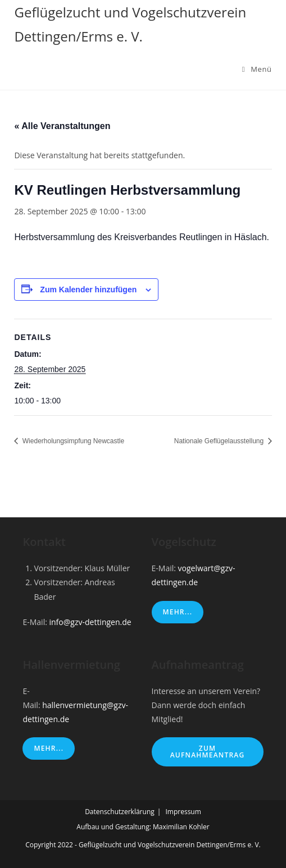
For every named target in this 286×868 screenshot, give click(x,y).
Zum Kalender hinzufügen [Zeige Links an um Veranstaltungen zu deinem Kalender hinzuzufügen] (88, 290)
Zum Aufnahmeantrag (208, 752)
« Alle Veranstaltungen (62, 126)
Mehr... (178, 612)
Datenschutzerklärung (120, 812)
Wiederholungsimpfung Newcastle (72, 441)
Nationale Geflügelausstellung (220, 441)
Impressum (183, 812)
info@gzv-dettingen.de (90, 622)
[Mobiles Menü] (257, 69)
